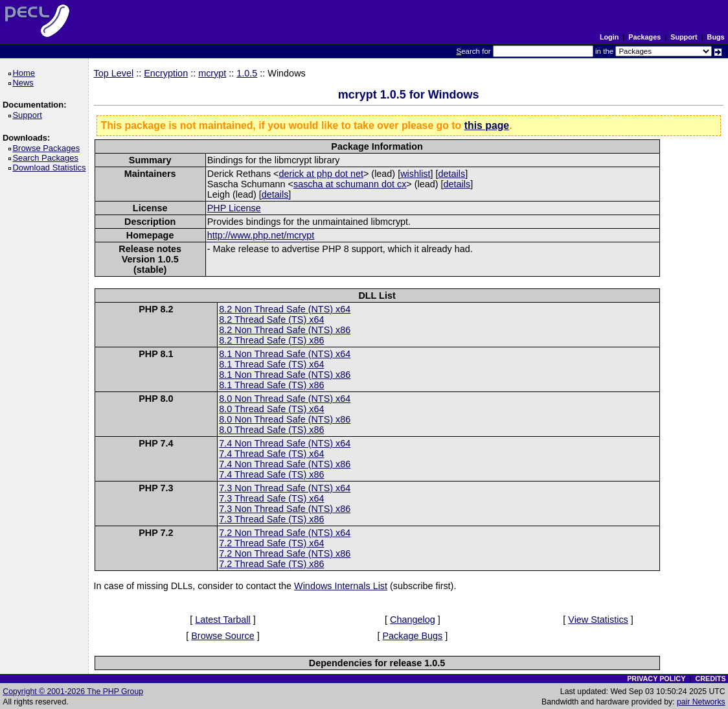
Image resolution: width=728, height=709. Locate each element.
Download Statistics (51, 168)
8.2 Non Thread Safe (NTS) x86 (285, 330)
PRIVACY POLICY (656, 679)
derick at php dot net (321, 174)
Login (609, 37)
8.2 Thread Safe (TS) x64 (271, 320)
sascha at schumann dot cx (350, 184)
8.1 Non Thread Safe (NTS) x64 (285, 354)
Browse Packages (48, 148)
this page (487, 125)
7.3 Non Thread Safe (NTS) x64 (285, 488)
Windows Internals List (341, 586)
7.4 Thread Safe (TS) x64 (271, 454)
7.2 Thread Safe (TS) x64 (271, 543)
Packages (644, 37)
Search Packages (47, 158)
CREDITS (710, 679)
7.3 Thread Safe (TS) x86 (271, 519)
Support (684, 37)
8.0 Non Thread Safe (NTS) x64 (285, 399)
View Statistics (598, 620)
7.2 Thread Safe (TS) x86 (271, 564)
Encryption (166, 73)
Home (26, 73)
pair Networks (701, 702)
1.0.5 (247, 73)
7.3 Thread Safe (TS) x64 (271, 498)
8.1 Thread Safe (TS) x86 (271, 385)
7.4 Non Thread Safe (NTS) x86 (285, 464)
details (452, 174)
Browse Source (223, 636)
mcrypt (212, 73)
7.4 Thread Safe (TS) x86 (271, 474)
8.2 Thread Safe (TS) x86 (271, 340)
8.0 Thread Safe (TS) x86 (271, 430)
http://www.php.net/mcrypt (261, 235)
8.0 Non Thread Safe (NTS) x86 (285, 419)
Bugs (716, 37)
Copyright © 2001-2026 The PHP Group (73, 692)
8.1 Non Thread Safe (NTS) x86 (285, 375)
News (25, 83)
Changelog (413, 620)
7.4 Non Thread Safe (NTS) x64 (285, 443)
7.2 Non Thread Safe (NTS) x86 (285, 553)
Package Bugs (413, 636)
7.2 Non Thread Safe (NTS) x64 (285, 533)
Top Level (114, 73)
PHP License (234, 208)
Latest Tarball (222, 620)
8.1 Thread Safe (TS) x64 (271, 364)
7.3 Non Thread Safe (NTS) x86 (285, 509)
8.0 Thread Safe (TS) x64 (271, 409)
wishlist (415, 174)
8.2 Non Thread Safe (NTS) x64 (285, 309)
